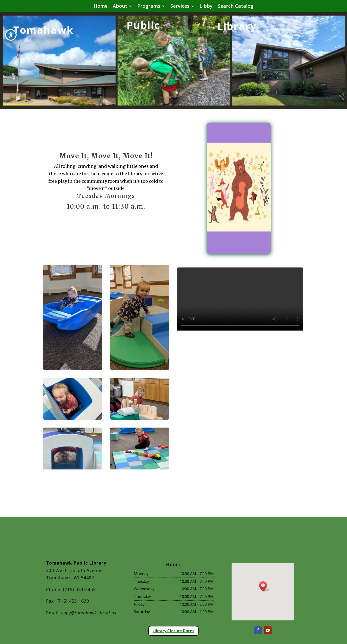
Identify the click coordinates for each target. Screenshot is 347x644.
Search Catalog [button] (236, 7)
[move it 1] (73, 368)
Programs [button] (149, 7)
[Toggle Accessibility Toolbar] (11, 35)
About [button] (120, 7)
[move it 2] (140, 368)
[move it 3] (73, 418)
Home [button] (101, 7)
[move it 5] (73, 468)
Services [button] (180, 7)
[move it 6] (140, 468)
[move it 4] (140, 418)
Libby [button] (206, 7)
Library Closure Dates (173, 631)
